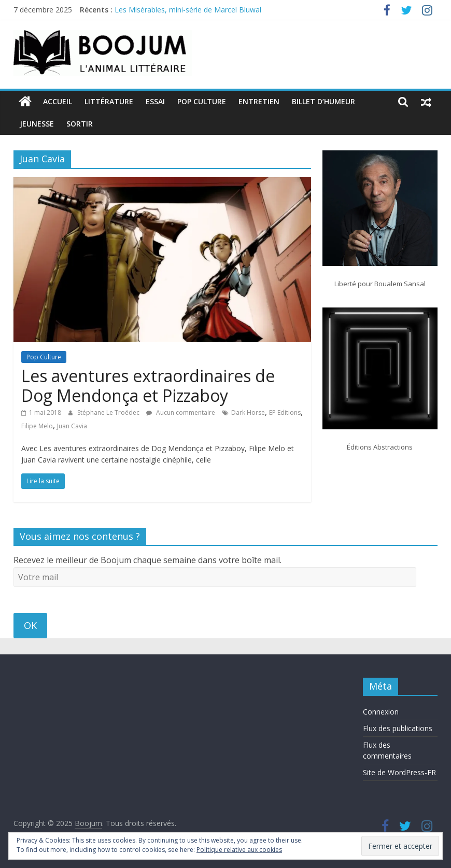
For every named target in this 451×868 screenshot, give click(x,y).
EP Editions (285, 412)
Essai (155, 101)
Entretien (259, 101)
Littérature (109, 101)
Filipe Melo (37, 426)
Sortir (80, 124)
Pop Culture (202, 101)
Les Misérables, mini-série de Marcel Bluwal (188, 10)
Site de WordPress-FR (399, 772)
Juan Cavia (72, 426)
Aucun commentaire (181, 412)
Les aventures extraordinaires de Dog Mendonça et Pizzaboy (148, 386)
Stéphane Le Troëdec (109, 412)
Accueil (58, 101)
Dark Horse (248, 412)
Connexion (381, 712)
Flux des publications (398, 728)
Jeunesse (37, 124)
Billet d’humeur (323, 101)
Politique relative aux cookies (239, 850)
